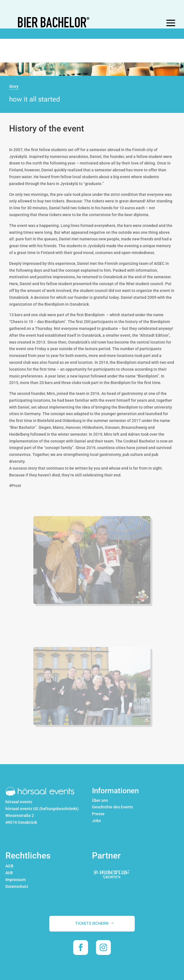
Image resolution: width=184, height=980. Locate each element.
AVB (9, 873)
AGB (9, 866)
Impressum (16, 880)
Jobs (96, 821)
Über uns (100, 800)
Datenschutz (17, 886)
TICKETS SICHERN (92, 923)
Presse (98, 814)
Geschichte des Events (113, 807)
